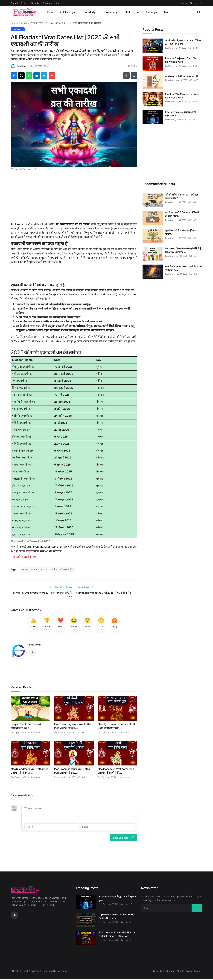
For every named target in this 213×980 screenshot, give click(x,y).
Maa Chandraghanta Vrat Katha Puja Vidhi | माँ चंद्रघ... (73, 727)
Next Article (85, 587)
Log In (184, 3)
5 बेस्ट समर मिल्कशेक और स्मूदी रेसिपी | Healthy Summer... (183, 250)
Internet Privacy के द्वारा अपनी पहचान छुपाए (180, 114)
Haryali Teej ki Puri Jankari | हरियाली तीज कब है (26, 727)
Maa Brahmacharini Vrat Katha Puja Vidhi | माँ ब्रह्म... (72, 772)
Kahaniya (153, 12)
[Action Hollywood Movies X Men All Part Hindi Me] (153, 46)
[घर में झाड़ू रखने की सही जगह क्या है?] (153, 81)
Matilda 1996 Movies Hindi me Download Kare (182, 96)
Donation (36, 3)
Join (197, 909)
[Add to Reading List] (134, 75)
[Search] (199, 12)
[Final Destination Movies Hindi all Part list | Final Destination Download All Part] (86, 939)
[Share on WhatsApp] (29, 75)
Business (25, 3)
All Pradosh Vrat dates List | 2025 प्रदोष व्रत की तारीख (104, 593)
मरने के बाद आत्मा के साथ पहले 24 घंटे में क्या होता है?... (183, 268)
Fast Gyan (35, 646)
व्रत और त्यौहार (38, 23)
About (180, 972)
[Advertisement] (74, 196)
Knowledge (91, 12)
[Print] (126, 75)
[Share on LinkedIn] (37, 75)
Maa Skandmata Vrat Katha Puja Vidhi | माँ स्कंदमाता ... (30, 772)
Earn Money (112, 12)
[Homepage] (25, 12)
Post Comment (124, 839)
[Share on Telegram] (44, 75)
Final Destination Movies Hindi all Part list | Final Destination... (117, 935)
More (169, 12)
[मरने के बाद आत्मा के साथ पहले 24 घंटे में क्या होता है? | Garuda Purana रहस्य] (153, 272)
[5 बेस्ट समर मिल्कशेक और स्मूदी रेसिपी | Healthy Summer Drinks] (153, 254)
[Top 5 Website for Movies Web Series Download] (86, 921)
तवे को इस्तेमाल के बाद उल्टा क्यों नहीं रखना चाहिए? (182, 196)
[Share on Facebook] (14, 75)
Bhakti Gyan (133, 12)
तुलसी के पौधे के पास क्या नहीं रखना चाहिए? (181, 232)
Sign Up (194, 3)
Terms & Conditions (163, 972)
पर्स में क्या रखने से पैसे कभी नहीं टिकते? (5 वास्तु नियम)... (183, 214)
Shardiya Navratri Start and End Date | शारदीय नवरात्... (116, 727)
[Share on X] (21, 75)
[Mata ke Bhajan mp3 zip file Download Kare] (153, 64)
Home (51, 12)
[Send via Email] (52, 75)
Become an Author (51, 3)
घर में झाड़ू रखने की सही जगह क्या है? (182, 76)
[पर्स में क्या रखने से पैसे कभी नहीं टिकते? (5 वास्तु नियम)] (153, 218)
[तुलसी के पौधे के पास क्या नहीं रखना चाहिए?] (153, 236)
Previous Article (61, 587)
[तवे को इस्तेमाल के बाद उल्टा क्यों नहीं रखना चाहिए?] (153, 200)
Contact (14, 3)
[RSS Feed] (33, 654)
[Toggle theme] (201, 3)
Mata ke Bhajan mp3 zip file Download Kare (181, 60)
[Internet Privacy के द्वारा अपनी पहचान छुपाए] (153, 117)
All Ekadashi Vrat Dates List (35, 569)
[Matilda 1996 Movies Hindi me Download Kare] (153, 99)
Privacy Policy (193, 972)
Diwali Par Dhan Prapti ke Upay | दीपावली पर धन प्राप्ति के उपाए (43, 594)
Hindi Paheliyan (69, 12)
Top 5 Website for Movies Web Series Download (116, 917)
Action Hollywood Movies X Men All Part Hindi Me (184, 42)
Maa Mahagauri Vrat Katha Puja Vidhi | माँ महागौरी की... (116, 772)
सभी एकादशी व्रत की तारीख (62, 569)
